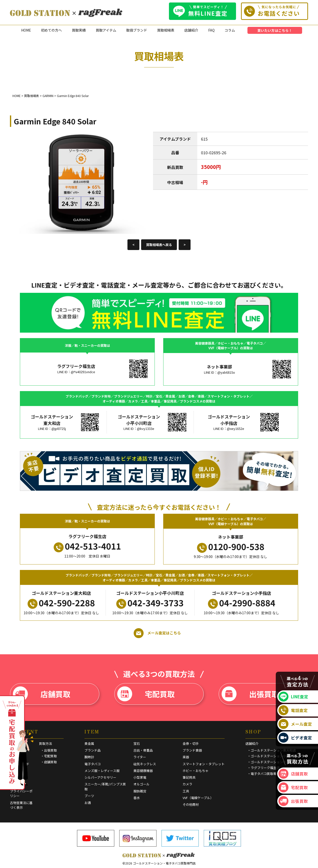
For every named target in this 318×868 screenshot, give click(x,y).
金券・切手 (191, 743)
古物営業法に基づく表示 (21, 805)
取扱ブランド (137, 30)
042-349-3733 (150, 603)
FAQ (211, 30)
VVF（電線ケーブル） (198, 798)
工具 (186, 791)
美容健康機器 (143, 771)
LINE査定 (293, 697)
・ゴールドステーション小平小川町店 (275, 762)
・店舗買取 (49, 762)
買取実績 (79, 30)
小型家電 (140, 777)
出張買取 (250, 694)
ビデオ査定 (295, 738)
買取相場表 (166, 30)
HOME (26, 30)
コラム (230, 30)
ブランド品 (93, 750)
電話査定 (293, 710)
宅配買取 (146, 694)
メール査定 (295, 724)
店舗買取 (42, 694)
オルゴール (141, 784)
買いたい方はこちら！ (275, 30)
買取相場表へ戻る (159, 245)
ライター (140, 757)
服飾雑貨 (140, 791)
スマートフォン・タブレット (204, 764)
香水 (137, 798)
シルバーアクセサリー (100, 777)
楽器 (186, 757)
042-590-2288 (61, 603)
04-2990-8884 (242, 603)
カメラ (187, 784)
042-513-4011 (87, 546)
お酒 (88, 803)
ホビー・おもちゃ (196, 771)
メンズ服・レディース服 (102, 771)
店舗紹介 (191, 30)
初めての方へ (51, 30)
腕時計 (89, 757)
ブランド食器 (192, 750)
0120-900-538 (231, 547)
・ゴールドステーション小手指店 (272, 756)
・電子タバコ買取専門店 (265, 774)
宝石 (137, 743)
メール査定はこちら (157, 633)
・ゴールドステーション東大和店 (272, 750)
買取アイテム (106, 30)
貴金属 (89, 743)
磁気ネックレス (145, 764)
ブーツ (89, 796)
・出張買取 (49, 750)
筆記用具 (189, 777)
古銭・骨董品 (143, 750)
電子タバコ (93, 764)
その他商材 (191, 804)
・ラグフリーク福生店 (264, 768)
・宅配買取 (49, 756)
